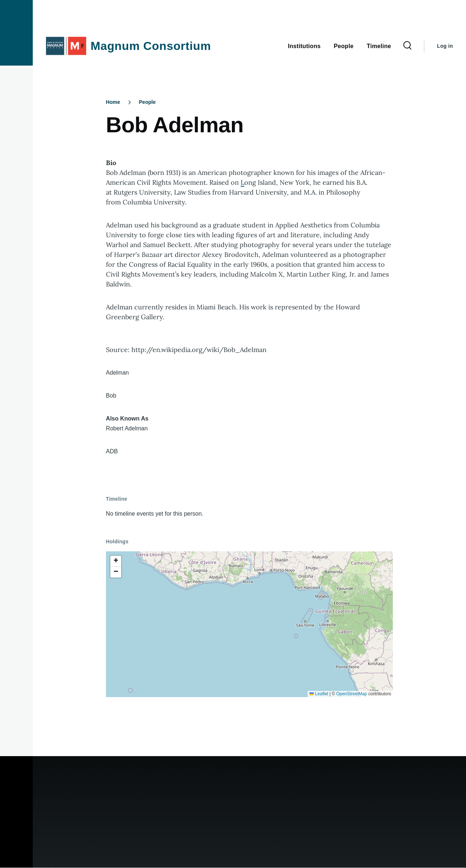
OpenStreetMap (352, 694)
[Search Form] (407, 46)
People (147, 102)
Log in (445, 46)
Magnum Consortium (151, 46)
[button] (116, 561)
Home (113, 102)
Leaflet (319, 694)
